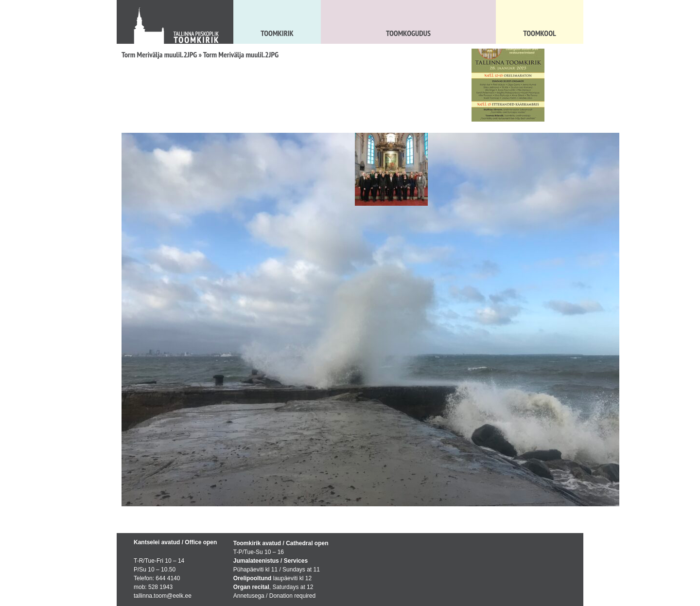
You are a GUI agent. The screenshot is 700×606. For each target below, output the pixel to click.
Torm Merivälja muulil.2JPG (159, 54)
